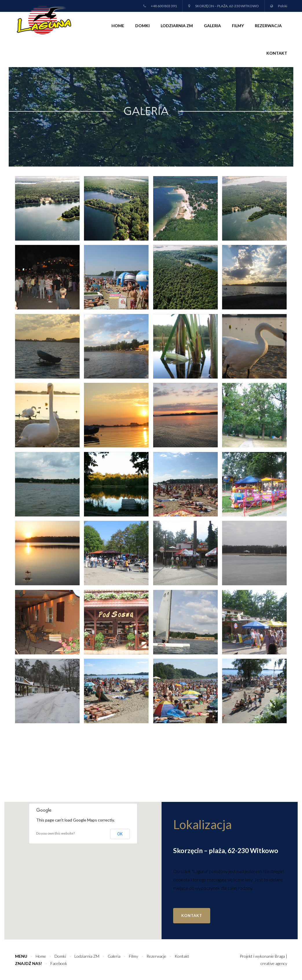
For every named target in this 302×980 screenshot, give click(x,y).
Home (118, 26)
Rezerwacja (268, 26)
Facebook (59, 963)
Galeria (212, 26)
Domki (142, 26)
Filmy (238, 26)
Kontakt (277, 53)
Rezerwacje (156, 956)
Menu (21, 956)
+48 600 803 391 (164, 6)
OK (120, 834)
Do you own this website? (55, 833)
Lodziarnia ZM (177, 26)
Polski (283, 6)
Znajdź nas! (29, 963)
